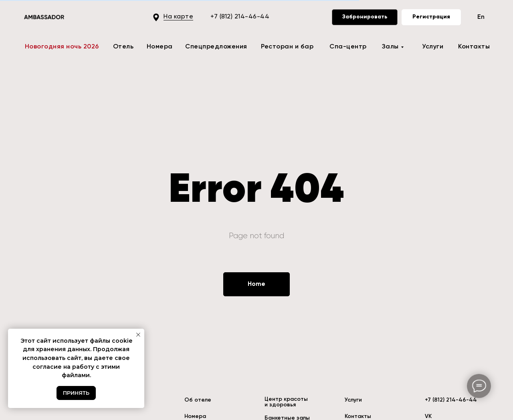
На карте (178, 17)
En (481, 17)
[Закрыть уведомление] (138, 335)
